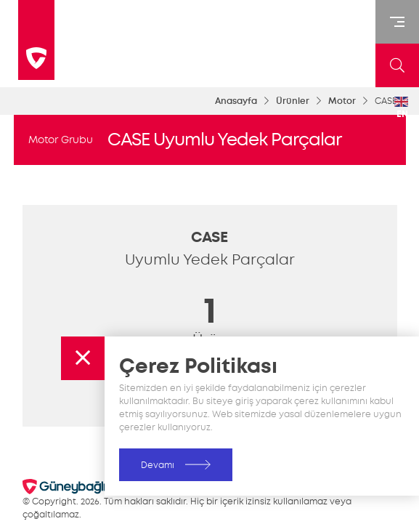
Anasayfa (236, 101)
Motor (342, 101)
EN (401, 108)
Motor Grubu (61, 140)
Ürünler (293, 101)
